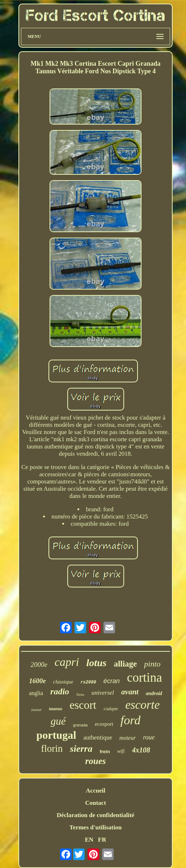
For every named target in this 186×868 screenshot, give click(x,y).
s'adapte (111, 709)
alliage (125, 664)
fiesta (80, 695)
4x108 (141, 750)
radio (60, 691)
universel (103, 693)
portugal (56, 735)
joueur (37, 709)
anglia (36, 693)
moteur (128, 738)
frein (105, 752)
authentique (98, 737)
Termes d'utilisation (96, 827)
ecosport (104, 724)
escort (83, 705)
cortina (145, 678)
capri (67, 662)
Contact (96, 803)
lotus (96, 663)
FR (102, 840)
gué (58, 721)
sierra (81, 749)
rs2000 (88, 682)
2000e (39, 665)
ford (130, 720)
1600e (37, 681)
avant (130, 692)
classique (63, 682)
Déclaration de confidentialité (96, 815)
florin (52, 748)
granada (80, 725)
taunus (56, 709)
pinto (152, 664)
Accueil (96, 791)
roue (149, 737)
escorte (142, 705)
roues (96, 761)
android (154, 693)
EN (89, 840)
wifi (121, 751)
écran (112, 681)
